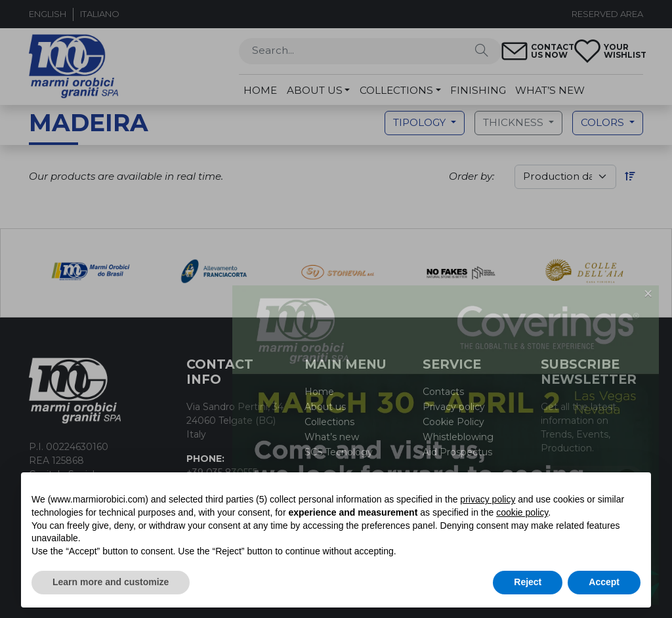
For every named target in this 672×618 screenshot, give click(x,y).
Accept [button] (604, 582)
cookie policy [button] (522, 512)
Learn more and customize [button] (111, 582)
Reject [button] (528, 582)
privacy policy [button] (488, 499)
